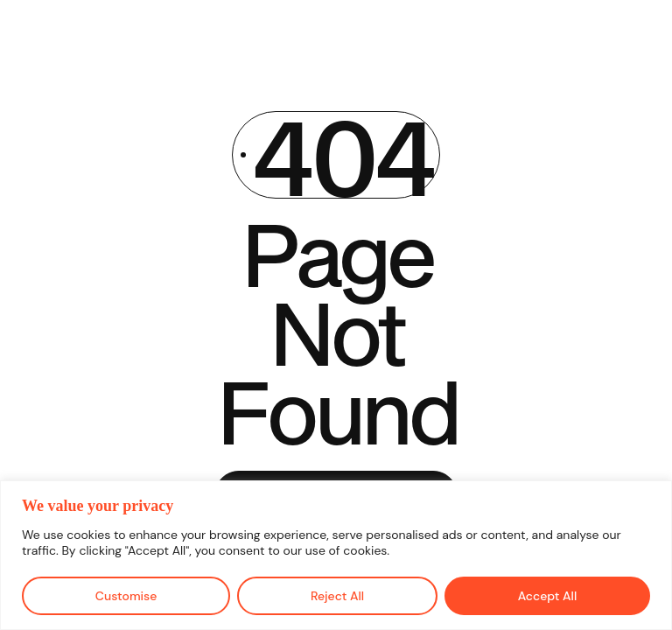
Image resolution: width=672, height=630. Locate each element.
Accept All (548, 596)
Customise (126, 596)
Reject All (337, 596)
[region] (336, 555)
